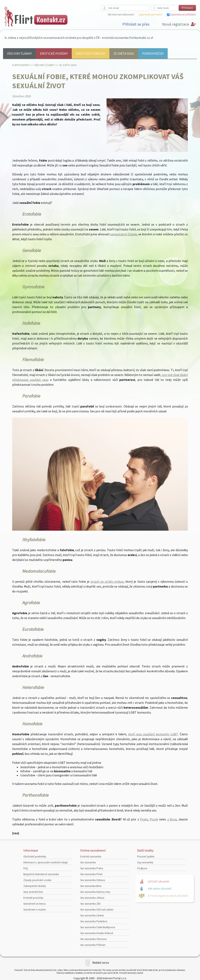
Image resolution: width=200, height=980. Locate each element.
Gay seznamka (145, 862)
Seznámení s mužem (35, 910)
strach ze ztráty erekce (107, 581)
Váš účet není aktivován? (121, 15)
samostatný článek (123, 234)
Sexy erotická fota (33, 892)
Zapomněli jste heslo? (150, 15)
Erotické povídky (54, 53)
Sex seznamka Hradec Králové (97, 933)
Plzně (154, 819)
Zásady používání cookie (37, 880)
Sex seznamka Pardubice (94, 921)
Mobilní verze (101, 963)
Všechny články (19, 53)
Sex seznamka (88, 862)
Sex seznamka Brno (91, 886)
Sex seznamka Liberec (92, 915)
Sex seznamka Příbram (93, 945)
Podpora (142, 868)
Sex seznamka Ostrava (93, 880)
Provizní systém (146, 857)
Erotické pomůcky (91, 53)
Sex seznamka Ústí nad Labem (97, 910)
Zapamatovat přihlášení (183, 15)
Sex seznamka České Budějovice (98, 927)
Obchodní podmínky (35, 857)
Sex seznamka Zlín (90, 904)
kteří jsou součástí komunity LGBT (153, 734)
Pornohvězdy (153, 53)
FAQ (26, 868)
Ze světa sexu (124, 53)
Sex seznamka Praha (92, 868)
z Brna (172, 819)
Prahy (144, 819)
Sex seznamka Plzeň (91, 874)
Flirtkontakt (21, 65)
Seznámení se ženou (35, 904)
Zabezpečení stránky (35, 886)
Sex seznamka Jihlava (92, 898)
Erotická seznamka (91, 857)
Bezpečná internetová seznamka (41, 874)
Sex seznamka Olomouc (94, 939)
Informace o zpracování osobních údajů (46, 862)
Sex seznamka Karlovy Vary (95, 892)
